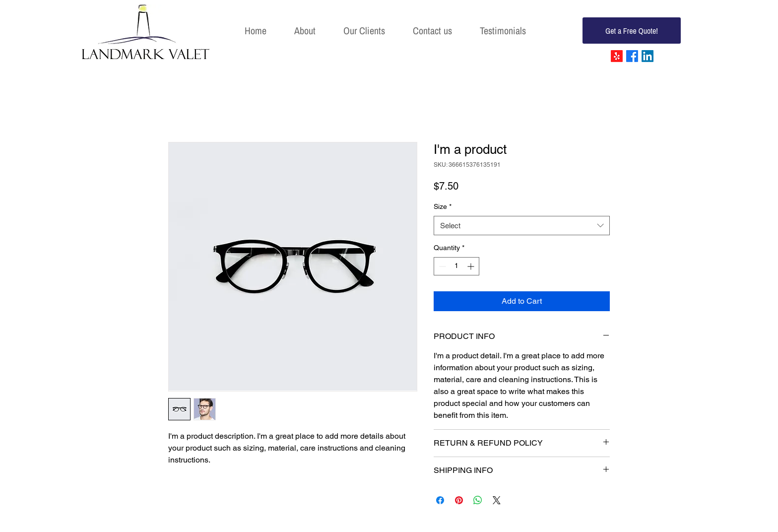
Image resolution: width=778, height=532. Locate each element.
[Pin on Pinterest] (459, 500)
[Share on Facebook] (440, 500)
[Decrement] (441, 266)
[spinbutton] (456, 266)
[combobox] (522, 226)
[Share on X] (497, 500)
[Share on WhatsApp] (478, 500)
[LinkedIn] (648, 56)
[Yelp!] (617, 56)
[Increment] (472, 266)
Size (443, 206)
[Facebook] (632, 56)
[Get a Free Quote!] (632, 31)
